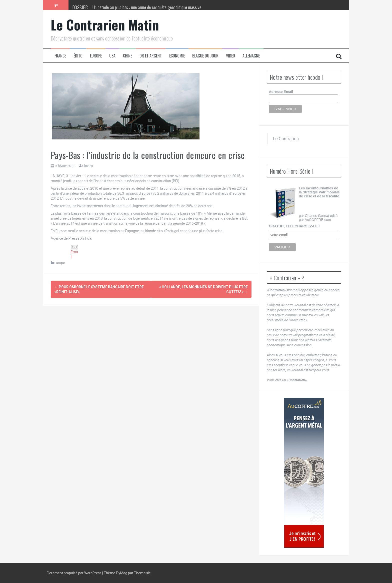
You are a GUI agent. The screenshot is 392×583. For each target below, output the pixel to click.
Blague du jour (205, 56)
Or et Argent (151, 56)
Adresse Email (281, 92)
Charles (88, 166)
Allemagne (251, 56)
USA (112, 56)
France (60, 56)
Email (74, 252)
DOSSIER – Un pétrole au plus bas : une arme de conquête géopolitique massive (137, 7)
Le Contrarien (286, 139)
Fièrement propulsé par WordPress (74, 573)
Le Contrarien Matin (105, 25)
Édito (78, 56)
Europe (96, 56)
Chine (127, 56)
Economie (177, 56)
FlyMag (122, 573)
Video (230, 56)
